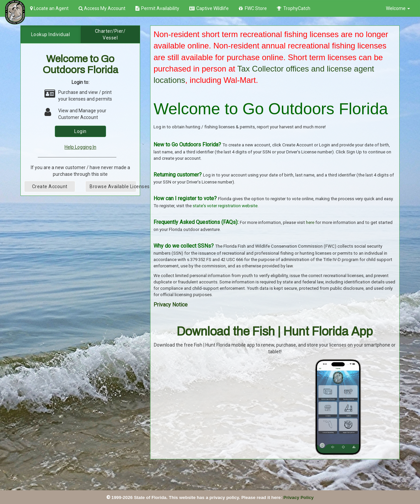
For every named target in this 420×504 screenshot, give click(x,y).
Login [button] (80, 131)
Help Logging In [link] (80, 147)
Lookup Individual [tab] (51, 34)
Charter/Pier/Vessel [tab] (110, 34)
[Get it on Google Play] (240, 362)
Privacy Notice (171, 305)
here (310, 222)
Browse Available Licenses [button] (113, 186)
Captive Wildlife (209, 8)
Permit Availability (157, 8)
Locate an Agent (49, 8)
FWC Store (253, 8)
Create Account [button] (50, 186)
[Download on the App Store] (183, 362)
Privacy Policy (299, 497)
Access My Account (102, 8)
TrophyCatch (294, 8)
